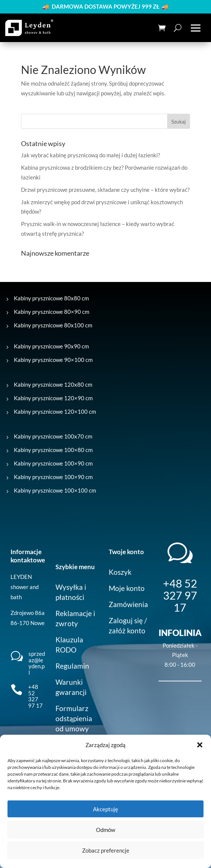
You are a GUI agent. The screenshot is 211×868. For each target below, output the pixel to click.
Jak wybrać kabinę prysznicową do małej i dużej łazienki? (91, 155)
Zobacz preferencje (106, 850)
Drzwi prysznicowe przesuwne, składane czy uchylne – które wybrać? (105, 190)
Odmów (105, 830)
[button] (200, 745)
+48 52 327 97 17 (35, 696)
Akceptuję (105, 809)
